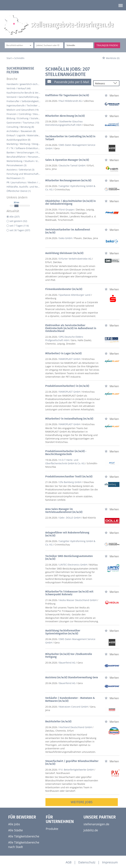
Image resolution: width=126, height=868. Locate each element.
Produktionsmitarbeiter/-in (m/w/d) (67, 386)
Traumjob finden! (107, 45)
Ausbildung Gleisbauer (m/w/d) (64, 253)
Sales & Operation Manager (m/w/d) (67, 160)
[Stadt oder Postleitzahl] (79, 45)
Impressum (110, 862)
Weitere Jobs (82, 802)
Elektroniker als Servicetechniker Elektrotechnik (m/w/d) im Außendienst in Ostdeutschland (71, 328)
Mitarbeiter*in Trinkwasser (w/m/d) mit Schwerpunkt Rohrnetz (69, 593)
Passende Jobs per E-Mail (68, 82)
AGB (69, 862)
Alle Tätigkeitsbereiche (24, 836)
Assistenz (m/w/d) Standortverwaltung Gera (72, 677)
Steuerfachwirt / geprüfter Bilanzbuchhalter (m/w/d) (72, 763)
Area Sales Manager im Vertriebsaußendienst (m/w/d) (64, 511)
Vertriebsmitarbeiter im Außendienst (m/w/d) (68, 231)
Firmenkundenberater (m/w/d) (64, 289)
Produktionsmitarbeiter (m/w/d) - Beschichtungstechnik (66, 453)
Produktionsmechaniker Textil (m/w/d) (69, 476)
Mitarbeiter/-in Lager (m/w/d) (63, 353)
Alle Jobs (14, 824)
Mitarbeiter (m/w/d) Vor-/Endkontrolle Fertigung (69, 656)
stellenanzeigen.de (96, 824)
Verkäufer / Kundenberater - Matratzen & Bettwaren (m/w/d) (70, 699)
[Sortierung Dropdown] (116, 83)
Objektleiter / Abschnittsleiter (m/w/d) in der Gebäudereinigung (70, 202)
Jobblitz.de (91, 830)
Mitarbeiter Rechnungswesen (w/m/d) (68, 180)
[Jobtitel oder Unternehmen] (49, 45)
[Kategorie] (16, 45)
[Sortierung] (103, 83)
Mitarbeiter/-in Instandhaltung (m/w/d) (69, 419)
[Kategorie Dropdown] (30, 45)
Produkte (52, 829)
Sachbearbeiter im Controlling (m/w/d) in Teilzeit (70, 138)
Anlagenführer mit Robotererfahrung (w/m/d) (67, 534)
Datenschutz (87, 862)
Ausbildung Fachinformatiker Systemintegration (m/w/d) (63, 632)
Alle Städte (16, 830)
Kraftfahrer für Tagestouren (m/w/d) (67, 95)
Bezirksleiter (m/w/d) (58, 721)
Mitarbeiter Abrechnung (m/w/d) (65, 116)
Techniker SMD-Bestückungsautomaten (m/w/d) (69, 558)
